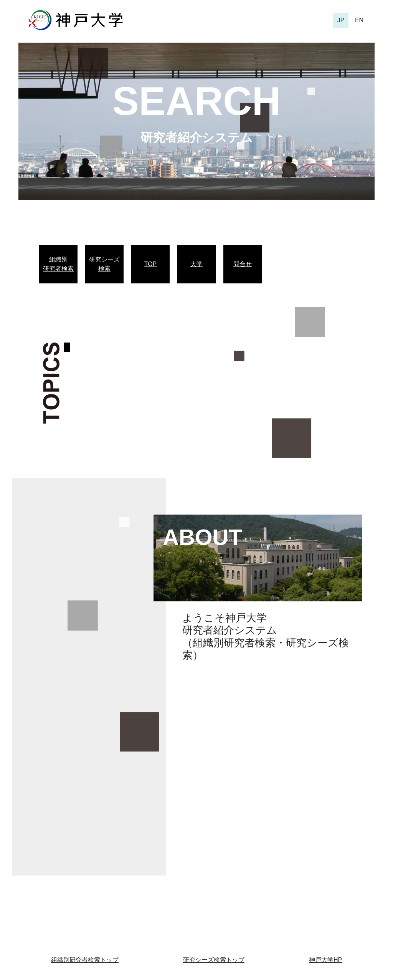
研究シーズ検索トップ (214, 960)
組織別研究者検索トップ (85, 960)
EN (359, 20)
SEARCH (196, 101)
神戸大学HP (325, 960)
